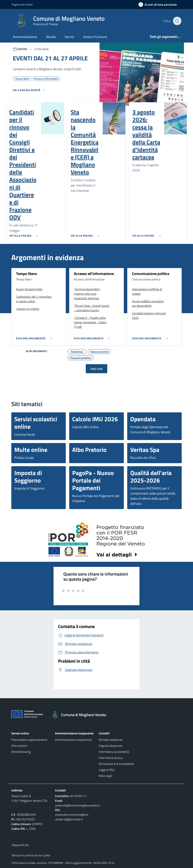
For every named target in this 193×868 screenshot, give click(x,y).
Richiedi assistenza (111, 740)
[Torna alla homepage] (81, 715)
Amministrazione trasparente (73, 740)
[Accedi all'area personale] (159, 5)
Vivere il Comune (95, 37)
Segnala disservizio (111, 746)
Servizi (69, 37)
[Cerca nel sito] (177, 21)
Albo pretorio (19, 746)
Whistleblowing (21, 752)
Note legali (106, 776)
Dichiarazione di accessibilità (116, 764)
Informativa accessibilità (114, 752)
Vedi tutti (96, 369)
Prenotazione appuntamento (29, 740)
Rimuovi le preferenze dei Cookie (31, 855)
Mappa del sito (20, 845)
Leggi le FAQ (107, 770)
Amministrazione (25, 37)
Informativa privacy (111, 758)
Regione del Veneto (22, 4)
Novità (51, 37)
